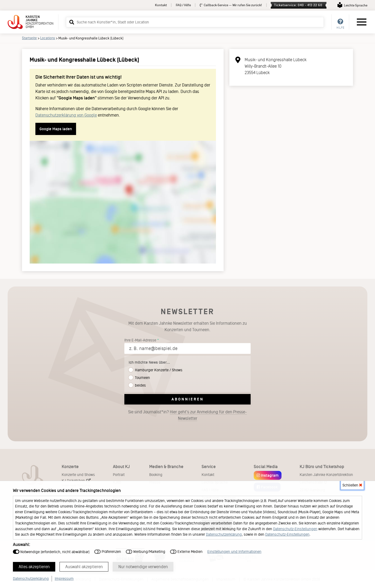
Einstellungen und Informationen (234, 552)
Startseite (29, 38)
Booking (156, 475)
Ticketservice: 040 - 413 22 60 (298, 5)
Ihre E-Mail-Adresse (140, 340)
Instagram (268, 475)
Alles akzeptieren (34, 567)
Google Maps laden (56, 129)
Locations (48, 38)
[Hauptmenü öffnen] (362, 22)
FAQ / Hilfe (183, 5)
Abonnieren (188, 399)
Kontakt (161, 5)
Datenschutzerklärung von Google (66, 115)
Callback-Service (231, 5)
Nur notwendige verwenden (143, 567)
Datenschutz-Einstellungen (295, 529)
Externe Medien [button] (186, 552)
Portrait (119, 475)
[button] (71, 22)
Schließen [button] (352, 485)
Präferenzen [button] (108, 552)
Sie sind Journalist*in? (187, 415)
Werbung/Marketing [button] (146, 552)
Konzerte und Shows (78, 475)
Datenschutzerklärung (224, 534)
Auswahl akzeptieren (84, 567)
